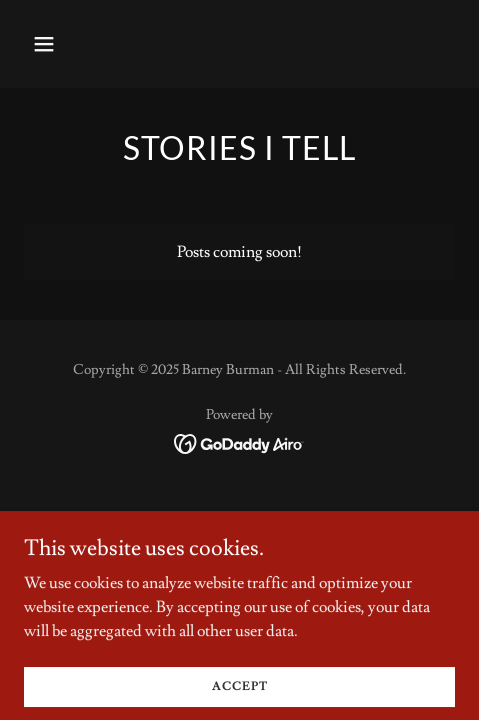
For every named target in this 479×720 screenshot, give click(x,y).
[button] (73, 44)
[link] (239, 440)
